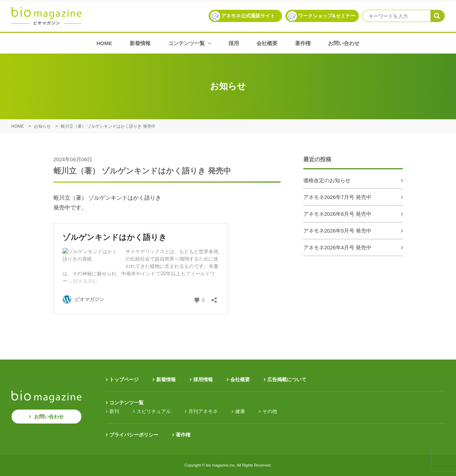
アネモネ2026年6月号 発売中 (338, 214)
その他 (270, 411)
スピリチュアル (154, 411)
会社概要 (267, 43)
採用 (234, 43)
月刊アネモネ (203, 411)
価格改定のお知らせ (327, 180)
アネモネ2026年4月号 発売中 (338, 247)
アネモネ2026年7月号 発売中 (338, 197)
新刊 (114, 411)
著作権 (303, 43)
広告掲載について (287, 379)
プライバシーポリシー (134, 435)
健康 (240, 411)
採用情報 (203, 379)
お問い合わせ (344, 43)
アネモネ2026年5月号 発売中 (338, 231)
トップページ (124, 379)
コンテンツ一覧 (190, 43)
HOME (104, 43)
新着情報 (140, 43)
